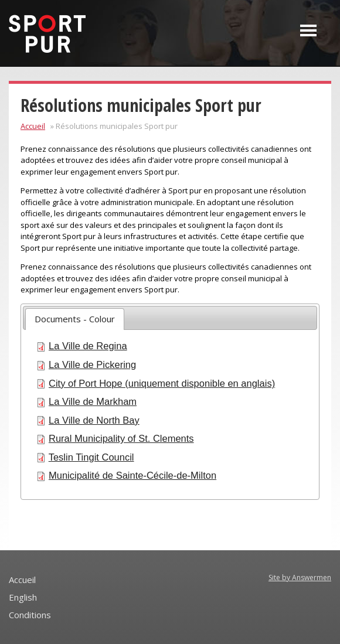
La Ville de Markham (93, 401)
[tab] (75, 319)
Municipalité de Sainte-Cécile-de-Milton (132, 475)
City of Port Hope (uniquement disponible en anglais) (162, 383)
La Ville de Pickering (92, 364)
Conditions (30, 615)
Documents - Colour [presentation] (75, 319)
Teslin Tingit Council (91, 457)
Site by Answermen (300, 577)
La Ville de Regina (88, 346)
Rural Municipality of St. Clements (121, 438)
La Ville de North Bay (94, 420)
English (23, 597)
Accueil (33, 126)
